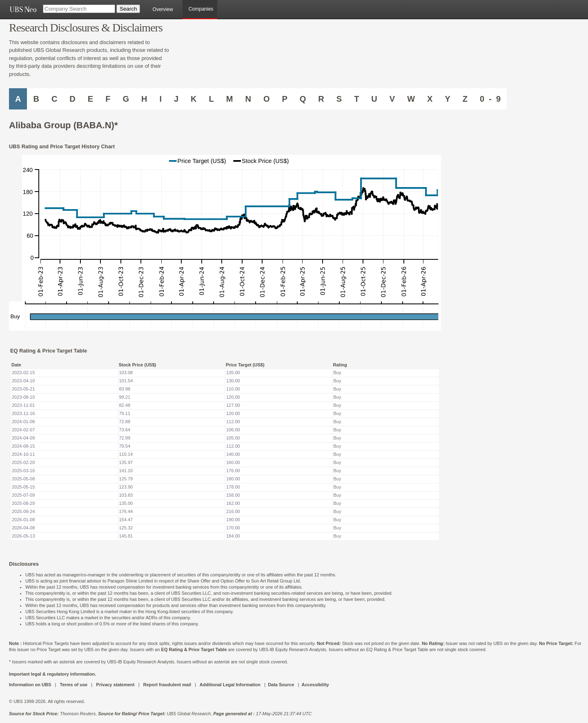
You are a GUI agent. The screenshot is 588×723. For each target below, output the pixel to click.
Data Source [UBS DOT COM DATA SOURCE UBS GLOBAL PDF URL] (281, 685)
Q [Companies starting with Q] (303, 99)
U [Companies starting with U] (374, 99)
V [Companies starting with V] (392, 99)
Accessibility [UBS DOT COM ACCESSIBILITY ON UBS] (315, 685)
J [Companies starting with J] (176, 99)
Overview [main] (163, 9)
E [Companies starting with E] (90, 99)
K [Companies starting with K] (194, 99)
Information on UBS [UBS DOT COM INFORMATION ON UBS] (31, 685)
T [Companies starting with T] (356, 99)
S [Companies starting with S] (339, 99)
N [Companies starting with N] (248, 99)
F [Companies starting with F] (108, 99)
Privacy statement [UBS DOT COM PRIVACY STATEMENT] (115, 685)
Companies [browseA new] (201, 9)
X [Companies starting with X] (430, 99)
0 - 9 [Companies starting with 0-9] (490, 99)
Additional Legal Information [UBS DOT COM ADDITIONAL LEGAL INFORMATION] (230, 685)
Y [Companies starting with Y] (447, 99)
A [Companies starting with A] (18, 99)
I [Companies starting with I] (160, 99)
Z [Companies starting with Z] (465, 99)
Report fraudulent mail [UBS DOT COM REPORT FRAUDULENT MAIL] (167, 685)
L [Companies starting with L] (212, 99)
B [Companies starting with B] (36, 99)
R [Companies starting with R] (321, 99)
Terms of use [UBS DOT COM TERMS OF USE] (73, 685)
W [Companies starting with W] (411, 99)
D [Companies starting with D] (72, 99)
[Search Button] (128, 9)
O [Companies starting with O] (267, 99)
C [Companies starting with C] (54, 99)
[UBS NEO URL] (23, 9)
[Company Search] (79, 9)
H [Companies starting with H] (144, 99)
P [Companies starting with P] (284, 99)
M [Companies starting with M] (230, 99)
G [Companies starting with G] (126, 99)
